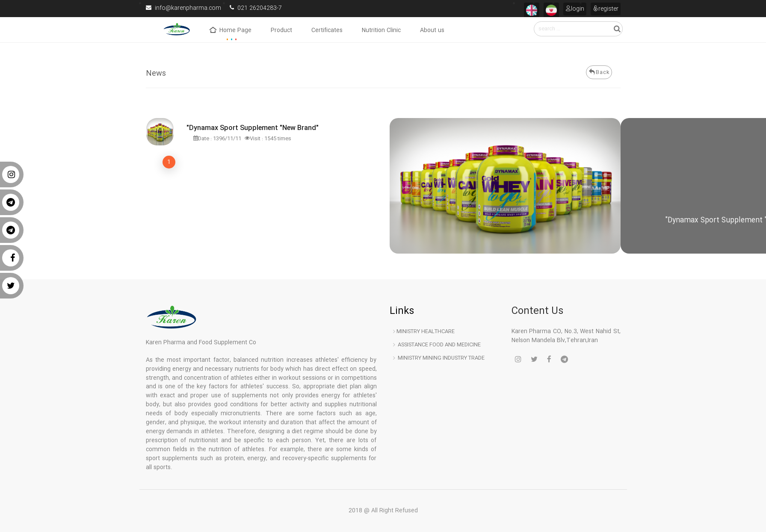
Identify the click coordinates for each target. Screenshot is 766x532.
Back (599, 72)
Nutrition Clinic (381, 31)
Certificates (327, 31)
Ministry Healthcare (424, 331)
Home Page (231, 31)
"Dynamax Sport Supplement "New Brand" (253, 129)
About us (432, 31)
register (606, 9)
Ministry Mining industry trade (439, 358)
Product (281, 31)
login (575, 9)
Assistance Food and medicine (437, 345)
